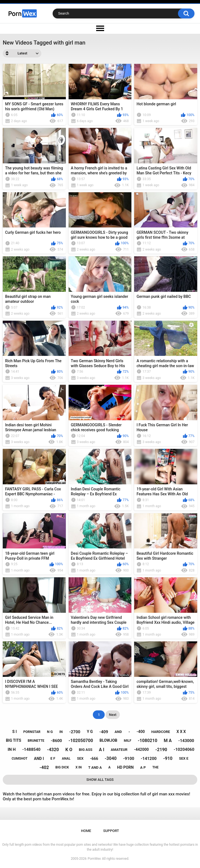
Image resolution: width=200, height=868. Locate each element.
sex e (184, 758)
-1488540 (31, 749)
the (156, 767)
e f (53, 758)
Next (113, 715)
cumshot (19, 759)
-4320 (53, 750)
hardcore (161, 732)
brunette (36, 741)
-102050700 (81, 741)
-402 (44, 767)
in (61, 732)
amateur (119, 750)
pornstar (32, 732)
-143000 (186, 741)
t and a (95, 767)
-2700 (75, 732)
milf (127, 741)
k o (69, 750)
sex (80, 758)
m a (168, 741)
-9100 (129, 759)
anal (66, 759)
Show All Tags (100, 780)
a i (102, 750)
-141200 (149, 759)
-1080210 (148, 741)
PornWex (94, 859)
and (118, 732)
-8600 (56, 741)
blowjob (108, 740)
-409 (104, 732)
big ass (86, 750)
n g (50, 732)
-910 (168, 758)
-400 (141, 732)
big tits (13, 740)
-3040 (111, 758)
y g (90, 732)
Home (86, 831)
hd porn (125, 767)
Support (111, 831)
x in (79, 767)
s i (15, 732)
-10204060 (184, 749)
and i (39, 759)
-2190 (161, 750)
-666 (94, 759)
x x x (181, 732)
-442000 (141, 749)
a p (143, 767)
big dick (62, 767)
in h (12, 749)
